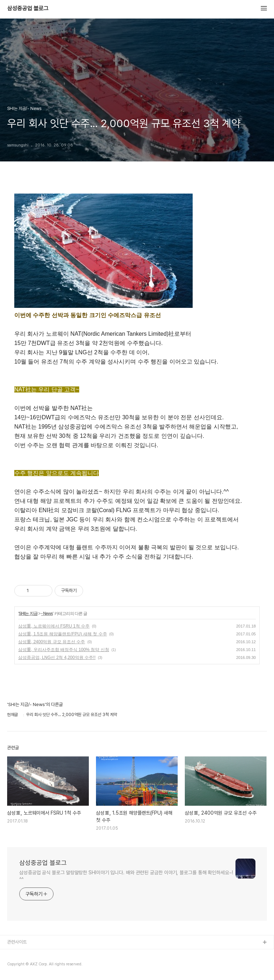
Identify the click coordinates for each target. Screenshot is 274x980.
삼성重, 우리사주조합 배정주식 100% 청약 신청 (64, 650)
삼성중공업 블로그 (28, 9)
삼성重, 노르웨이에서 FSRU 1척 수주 (54, 626)
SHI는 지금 (28, 614)
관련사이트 (17, 942)
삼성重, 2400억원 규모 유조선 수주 (52, 642)
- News (47, 614)
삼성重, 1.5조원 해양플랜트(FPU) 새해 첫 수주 (63, 634)
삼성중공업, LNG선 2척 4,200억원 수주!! (57, 657)
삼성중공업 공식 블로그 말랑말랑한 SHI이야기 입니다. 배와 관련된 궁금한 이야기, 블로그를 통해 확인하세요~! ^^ (126, 876)
